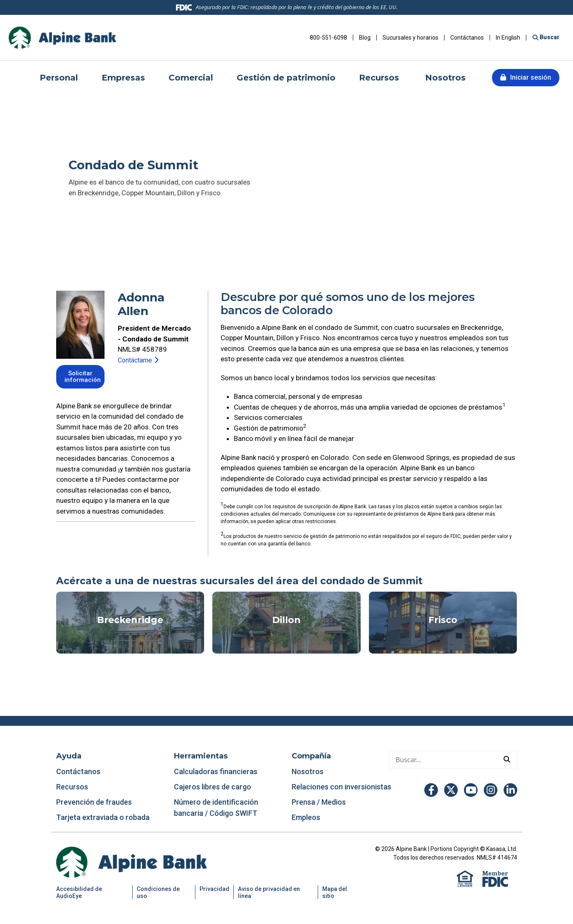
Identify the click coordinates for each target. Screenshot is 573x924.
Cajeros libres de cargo (213, 787)
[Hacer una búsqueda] (443, 760)
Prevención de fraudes (94, 802)
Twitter (451, 790)
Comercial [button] (191, 78)
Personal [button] (59, 78)
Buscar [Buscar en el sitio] (549, 37)
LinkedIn (510, 790)
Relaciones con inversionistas (341, 787)
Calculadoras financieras (216, 771)
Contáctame (137, 360)
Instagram (491, 790)
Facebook (431, 790)
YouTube (471, 790)
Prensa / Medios (319, 802)
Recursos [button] (380, 78)
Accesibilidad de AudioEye (79, 892)
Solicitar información (83, 377)
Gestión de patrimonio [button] (286, 78)
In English (508, 38)
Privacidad (214, 889)
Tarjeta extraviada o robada (103, 817)
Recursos (73, 787)
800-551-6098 (328, 38)
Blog (365, 38)
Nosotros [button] (445, 78)
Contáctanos (467, 38)
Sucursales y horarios (410, 38)
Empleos (306, 817)
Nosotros (308, 771)
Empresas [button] (123, 78)
